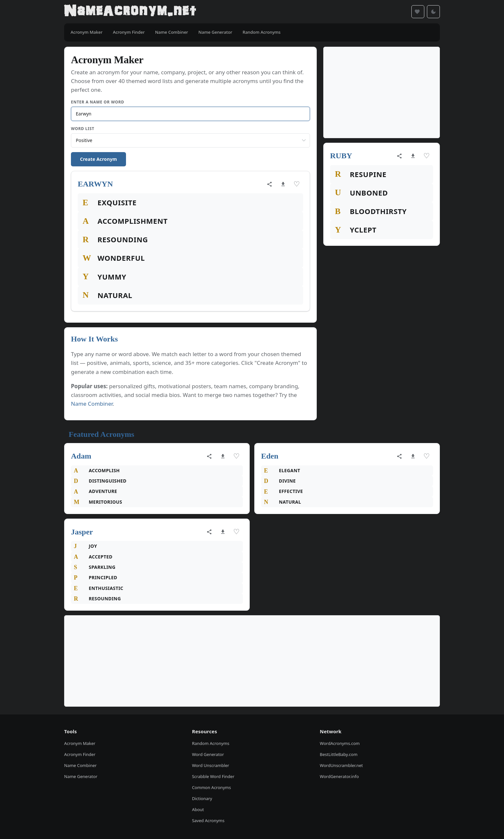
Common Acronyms (212, 787)
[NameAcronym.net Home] (130, 12)
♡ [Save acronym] (297, 184)
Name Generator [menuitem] (215, 32)
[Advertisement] (382, 92)
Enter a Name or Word (97, 102)
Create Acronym (98, 159)
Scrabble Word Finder (213, 776)
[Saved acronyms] (418, 12)
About (198, 809)
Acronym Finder (80, 754)
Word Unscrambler (211, 765)
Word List (83, 129)
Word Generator (208, 754)
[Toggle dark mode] (433, 12)
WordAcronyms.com (340, 743)
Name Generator (81, 776)
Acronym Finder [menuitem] (129, 32)
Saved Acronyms (208, 821)
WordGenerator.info (339, 776)
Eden (270, 456)
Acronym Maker (80, 743)
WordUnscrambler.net (341, 765)
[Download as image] (283, 184)
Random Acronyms (211, 743)
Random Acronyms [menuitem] (262, 32)
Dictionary (202, 798)
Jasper (82, 532)
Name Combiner (92, 404)
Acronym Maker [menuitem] (86, 32)
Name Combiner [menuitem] (172, 32)
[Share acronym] (269, 184)
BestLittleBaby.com (338, 754)
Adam (81, 456)
